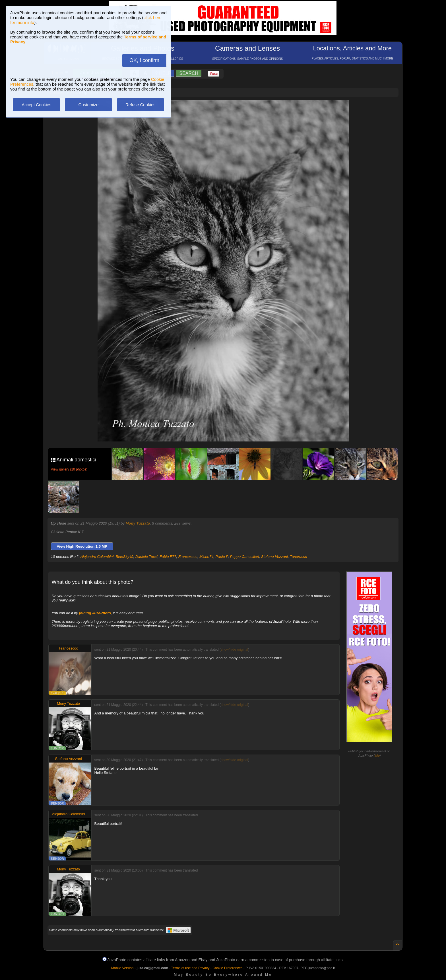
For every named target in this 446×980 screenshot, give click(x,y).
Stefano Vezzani (274, 557)
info (377, 755)
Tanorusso (298, 557)
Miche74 (206, 557)
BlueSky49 (124, 557)
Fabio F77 (168, 557)
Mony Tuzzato (138, 523)
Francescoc (188, 557)
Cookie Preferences (227, 968)
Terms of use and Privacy (190, 968)
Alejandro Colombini (97, 557)
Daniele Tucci (146, 557)
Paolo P (222, 557)
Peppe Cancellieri (245, 557)
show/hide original (234, 650)
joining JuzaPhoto (95, 613)
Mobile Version (122, 968)
